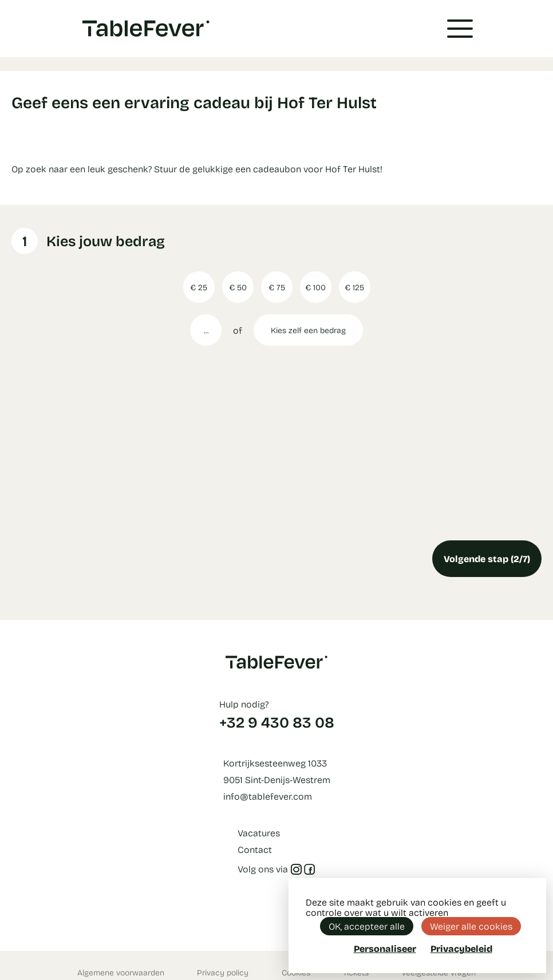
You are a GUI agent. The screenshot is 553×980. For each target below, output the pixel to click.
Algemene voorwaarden (121, 972)
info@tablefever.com (268, 796)
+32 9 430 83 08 (277, 722)
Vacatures (259, 833)
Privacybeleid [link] (461, 949)
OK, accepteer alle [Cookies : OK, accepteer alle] (367, 926)
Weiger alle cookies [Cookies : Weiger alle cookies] (471, 926)
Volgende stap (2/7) (487, 558)
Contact (255, 849)
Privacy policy (223, 972)
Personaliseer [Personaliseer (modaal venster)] (385, 948)
